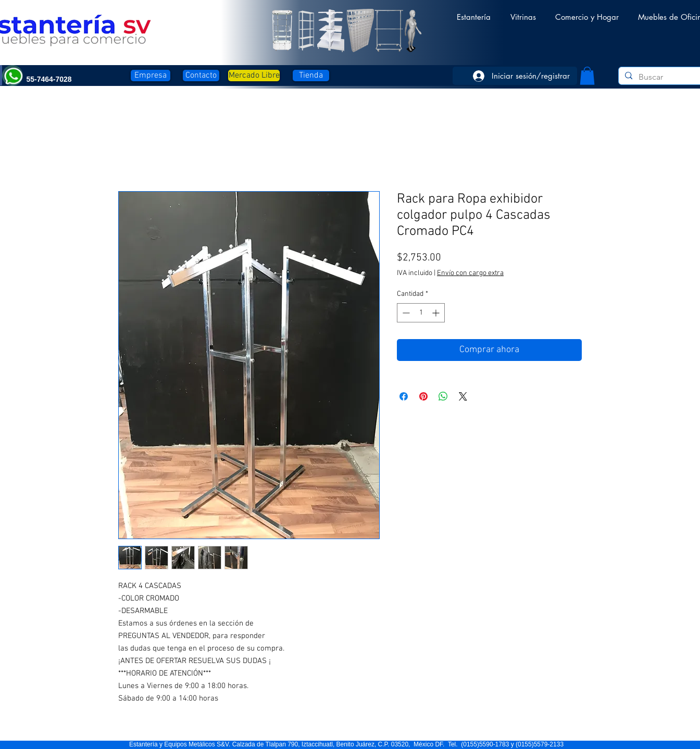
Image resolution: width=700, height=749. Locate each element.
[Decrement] (405, 313)
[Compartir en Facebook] (404, 396)
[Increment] (437, 313)
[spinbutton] (421, 313)
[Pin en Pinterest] (423, 396)
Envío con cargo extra (470, 273)
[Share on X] (463, 396)
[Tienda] (311, 76)
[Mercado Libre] (254, 76)
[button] (474, 12)
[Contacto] (201, 76)
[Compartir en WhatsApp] (443, 396)
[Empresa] (151, 76)
